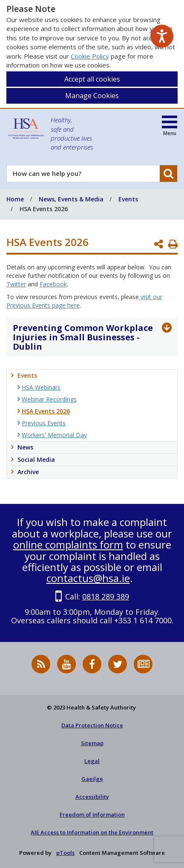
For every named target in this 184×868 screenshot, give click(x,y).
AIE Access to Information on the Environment (92, 832)
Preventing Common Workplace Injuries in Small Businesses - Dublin (83, 337)
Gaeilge (92, 779)
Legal (92, 761)
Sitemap (92, 743)
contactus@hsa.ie (88, 578)
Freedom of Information (92, 814)
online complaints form (68, 544)
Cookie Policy (90, 56)
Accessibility (92, 797)
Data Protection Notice (92, 725)
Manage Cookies (92, 96)
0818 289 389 (106, 597)
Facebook (53, 284)
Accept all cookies (92, 79)
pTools (65, 853)
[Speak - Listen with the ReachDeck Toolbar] (162, 36)
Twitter (16, 284)
